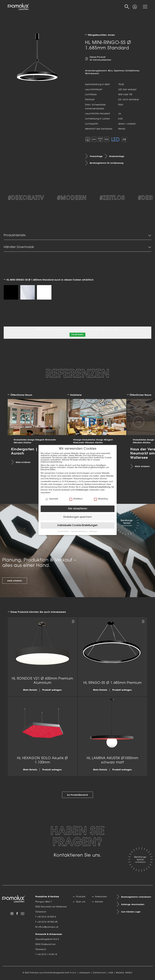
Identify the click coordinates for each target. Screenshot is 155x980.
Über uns (81, 902)
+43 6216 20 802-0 (47, 917)
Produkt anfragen (52, 690)
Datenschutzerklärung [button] (79, 532)
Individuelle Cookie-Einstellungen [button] (77, 525)
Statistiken (76, 499)
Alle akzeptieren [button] (78, 509)
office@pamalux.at (48, 927)
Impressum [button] (93, 532)
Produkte (81, 897)
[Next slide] (139, 422)
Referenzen (101, 897)
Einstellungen (82, 490)
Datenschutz (99, 973)
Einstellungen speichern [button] (78, 517)
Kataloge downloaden (133, 904)
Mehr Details (30, 690)
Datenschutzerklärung (100, 487)
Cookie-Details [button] (63, 532)
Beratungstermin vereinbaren (136, 897)
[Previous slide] (16, 422)
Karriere (99, 902)
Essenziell (52, 499)
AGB (111, 973)
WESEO (129, 973)
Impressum (85, 973)
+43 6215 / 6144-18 (47, 955)
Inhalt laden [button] (77, 335)
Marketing (101, 499)
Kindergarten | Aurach (24, 451)
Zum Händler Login (131, 912)
